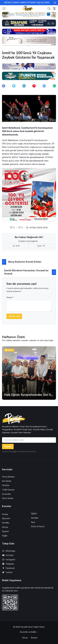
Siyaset (5, 531)
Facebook (8, 568)
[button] (49, 9)
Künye (25, 638)
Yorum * (10, 297)
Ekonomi (6, 518)
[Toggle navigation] (4, 9)
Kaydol (8, 446)
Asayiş (5, 514)
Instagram (9, 560)
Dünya (5, 527)
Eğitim (34, 514)
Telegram (8, 564)
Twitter (7, 572)
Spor (33, 522)
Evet (16, 246)
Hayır (41, 246)
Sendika (6, 523)
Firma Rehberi (8, 477)
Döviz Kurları (8, 498)
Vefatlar (6, 485)
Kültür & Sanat (38, 526)
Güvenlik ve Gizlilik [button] (28, 632)
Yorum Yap (14, 316)
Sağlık (5, 536)
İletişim (34, 638)
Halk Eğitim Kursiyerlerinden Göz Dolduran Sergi (29, 395)
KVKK (14, 451)
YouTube (8, 555)
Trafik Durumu (8, 490)
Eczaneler (6, 494)
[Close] (55, 3)
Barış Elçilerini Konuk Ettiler (25, 262)
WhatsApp (9, 551)
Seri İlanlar (7, 481)
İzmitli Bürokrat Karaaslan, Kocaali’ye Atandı (26, 272)
